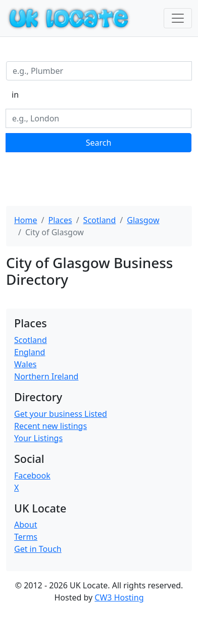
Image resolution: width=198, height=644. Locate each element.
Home (26, 220)
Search (99, 143)
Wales (25, 364)
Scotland (100, 220)
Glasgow (143, 220)
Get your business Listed (61, 414)
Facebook (32, 476)
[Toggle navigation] (178, 18)
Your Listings (38, 438)
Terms (26, 537)
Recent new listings (51, 426)
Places (60, 220)
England (30, 352)
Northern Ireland (46, 376)
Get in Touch (38, 549)
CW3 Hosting (119, 597)
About (26, 525)
